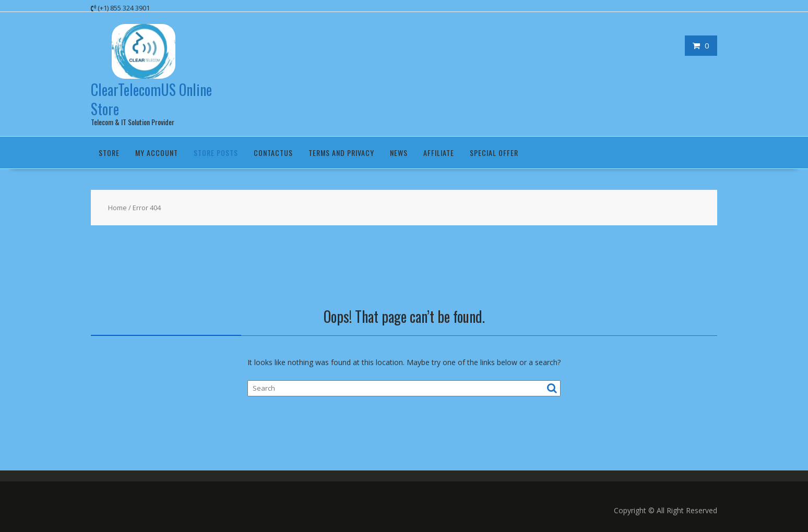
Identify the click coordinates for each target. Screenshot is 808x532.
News (399, 153)
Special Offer (494, 153)
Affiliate (439, 153)
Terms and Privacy (341, 153)
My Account (157, 153)
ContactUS (273, 153)
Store (109, 153)
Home (117, 208)
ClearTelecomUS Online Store (151, 99)
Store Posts (216, 153)
